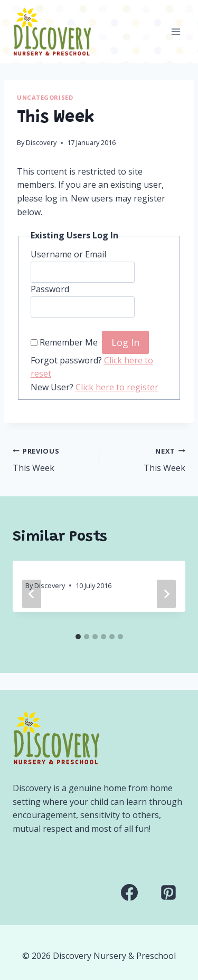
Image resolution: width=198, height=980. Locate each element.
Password (50, 289)
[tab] (78, 637)
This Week (52, 459)
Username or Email (68, 254)
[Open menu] (176, 31)
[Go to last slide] (32, 594)
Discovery (41, 142)
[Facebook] (129, 892)
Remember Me (69, 343)
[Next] (166, 594)
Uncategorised (45, 97)
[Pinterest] (168, 892)
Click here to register (117, 387)
